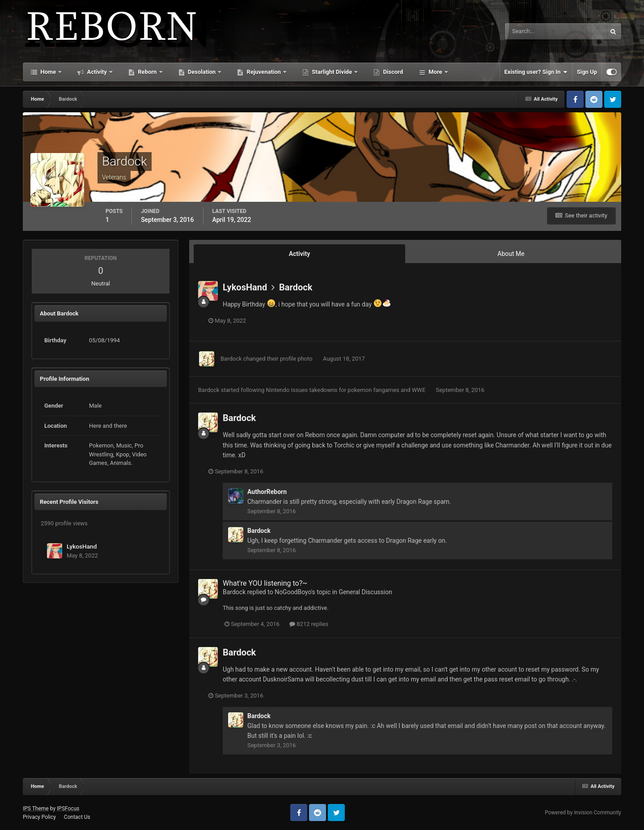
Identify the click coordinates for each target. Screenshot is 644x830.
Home (48, 72)
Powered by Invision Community (583, 813)
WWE (419, 390)
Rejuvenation (264, 72)
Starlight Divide (332, 72)
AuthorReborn (267, 492)
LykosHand (82, 546)
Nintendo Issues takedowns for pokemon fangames (333, 390)
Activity (97, 72)
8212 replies (309, 624)
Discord (392, 72)
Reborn (147, 72)
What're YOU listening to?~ (265, 583)
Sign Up (587, 72)
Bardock (296, 287)
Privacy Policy (39, 817)
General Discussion (365, 592)
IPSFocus (68, 809)
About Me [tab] (511, 254)
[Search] (528, 31)
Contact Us (77, 817)
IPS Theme (36, 809)
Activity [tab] (300, 254)
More (435, 72)
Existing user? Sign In (536, 72)
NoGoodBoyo (293, 592)
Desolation (202, 72)
